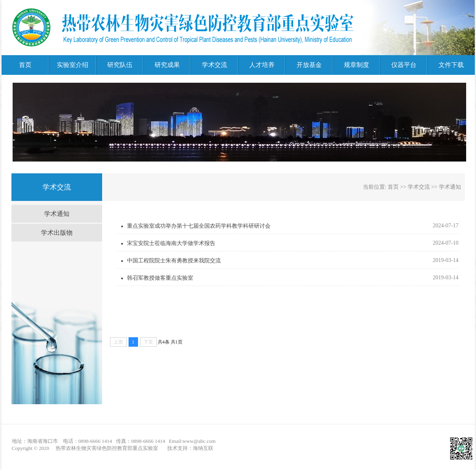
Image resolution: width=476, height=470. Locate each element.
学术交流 (215, 65)
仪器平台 (404, 65)
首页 (25, 65)
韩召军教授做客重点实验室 (160, 278)
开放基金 (309, 65)
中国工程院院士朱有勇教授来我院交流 (174, 261)
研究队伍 (120, 65)
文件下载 (451, 65)
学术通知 (57, 214)
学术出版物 (57, 233)
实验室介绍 (73, 65)
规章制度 (357, 65)
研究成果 (167, 65)
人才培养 (262, 65)
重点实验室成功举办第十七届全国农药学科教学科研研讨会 (199, 226)
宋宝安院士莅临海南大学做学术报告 (171, 243)
